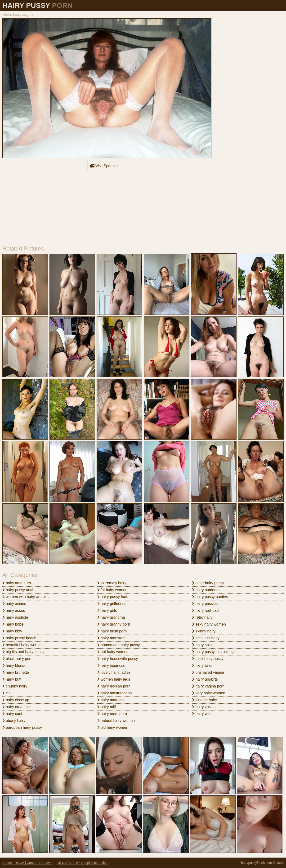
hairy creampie (16, 707)
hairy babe (13, 624)
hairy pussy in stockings (214, 652)
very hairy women (209, 693)
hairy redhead (205, 610)
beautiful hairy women (22, 645)
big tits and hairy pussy (23, 652)
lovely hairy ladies (114, 672)
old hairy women (113, 727)
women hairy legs (114, 679)
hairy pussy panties (210, 597)
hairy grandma (111, 617)
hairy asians (14, 604)
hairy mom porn (112, 714)
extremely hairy (112, 583)
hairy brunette (16, 672)
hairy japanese (111, 666)
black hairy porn (17, 659)
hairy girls (107, 610)
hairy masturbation (115, 693)
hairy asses (14, 610)
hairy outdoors (206, 590)
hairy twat (202, 666)
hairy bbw (12, 631)
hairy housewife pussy (118, 659)
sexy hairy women (209, 624)
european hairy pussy (22, 727)
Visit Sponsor (104, 166)
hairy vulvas (204, 707)
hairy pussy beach (19, 638)
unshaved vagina (208, 672)
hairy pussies (205, 604)
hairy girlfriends (112, 604)
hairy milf (107, 707)
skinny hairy (204, 631)
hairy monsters (111, 638)
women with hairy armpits (25, 597)
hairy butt (12, 679)
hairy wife (202, 714)
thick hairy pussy (208, 659)
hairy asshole (15, 617)
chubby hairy (15, 686)
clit (6, 693)
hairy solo (202, 645)
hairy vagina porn (208, 686)
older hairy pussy (208, 583)
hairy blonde (14, 666)
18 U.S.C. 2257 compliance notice (82, 863)
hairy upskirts (205, 679)
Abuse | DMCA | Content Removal (27, 863)
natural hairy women (116, 721)
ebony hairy (14, 721)
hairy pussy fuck (113, 597)
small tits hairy (206, 638)
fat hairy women (112, 590)
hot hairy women (113, 652)
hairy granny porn (114, 624)
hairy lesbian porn (114, 686)
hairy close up (16, 700)
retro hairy (202, 617)
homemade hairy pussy (119, 645)
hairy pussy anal (18, 590)
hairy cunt (12, 714)
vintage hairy (204, 700)
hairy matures (110, 700)
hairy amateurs (17, 583)
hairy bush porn (112, 631)
